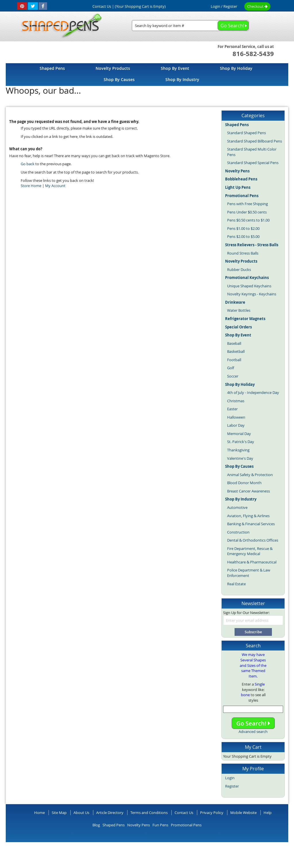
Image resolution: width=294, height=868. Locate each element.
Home (39, 813)
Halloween (236, 417)
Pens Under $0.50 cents (247, 212)
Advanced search (253, 732)
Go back (28, 164)
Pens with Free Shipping (247, 204)
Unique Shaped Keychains (249, 286)
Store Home (31, 186)
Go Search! (253, 723)
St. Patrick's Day (241, 442)
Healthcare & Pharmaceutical (252, 562)
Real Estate (236, 584)
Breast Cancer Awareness (248, 491)
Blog (96, 825)
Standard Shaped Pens (246, 133)
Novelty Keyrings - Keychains (252, 294)
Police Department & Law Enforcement (249, 573)
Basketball (236, 351)
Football (234, 360)
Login (215, 6)
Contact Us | (103, 6)
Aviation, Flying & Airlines (248, 516)
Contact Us (184, 813)
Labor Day (236, 425)
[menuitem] (52, 68)
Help (268, 813)
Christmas (236, 401)
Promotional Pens (186, 825)
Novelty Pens (139, 825)
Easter (232, 409)
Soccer (233, 376)
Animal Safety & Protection (250, 475)
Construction (238, 532)
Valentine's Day (240, 458)
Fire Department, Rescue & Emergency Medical (250, 551)
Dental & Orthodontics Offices (253, 540)
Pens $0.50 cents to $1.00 (248, 220)
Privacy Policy (212, 813)
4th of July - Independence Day (253, 392)
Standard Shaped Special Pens (253, 163)
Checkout (257, 6)
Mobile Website (243, 813)
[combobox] (190, 26)
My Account (55, 186)
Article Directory (110, 813)
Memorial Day (239, 434)
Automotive (237, 507)
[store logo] (59, 26)
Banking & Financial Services (251, 524)
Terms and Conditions (149, 813)
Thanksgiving (238, 450)
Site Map (59, 813)
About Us (81, 813)
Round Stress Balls (243, 253)
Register (230, 6)
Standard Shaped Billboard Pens (255, 141)
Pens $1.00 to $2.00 (243, 228)
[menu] (147, 75)
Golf (231, 368)
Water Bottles (239, 310)
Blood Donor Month (244, 483)
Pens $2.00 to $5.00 (243, 236)
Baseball (234, 343)
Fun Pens (160, 825)
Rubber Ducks (239, 270)
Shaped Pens (114, 825)
